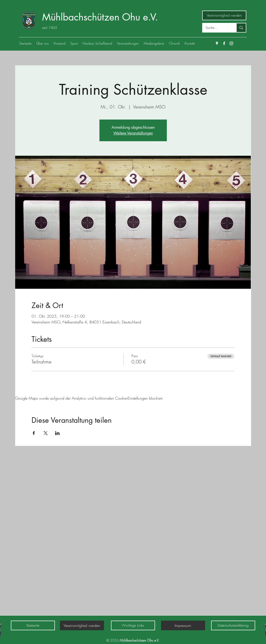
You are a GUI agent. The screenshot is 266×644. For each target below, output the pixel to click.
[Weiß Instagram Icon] (231, 43)
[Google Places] (217, 43)
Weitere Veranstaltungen (133, 133)
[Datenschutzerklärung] (233, 625)
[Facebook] (224, 43)
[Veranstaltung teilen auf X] (46, 433)
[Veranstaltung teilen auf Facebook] (34, 433)
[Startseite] (33, 625)
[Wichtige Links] (133, 625)
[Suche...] (216, 28)
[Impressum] (183, 625)
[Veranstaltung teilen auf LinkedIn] (57, 433)
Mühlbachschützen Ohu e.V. (100, 17)
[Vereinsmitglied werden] (224, 15)
